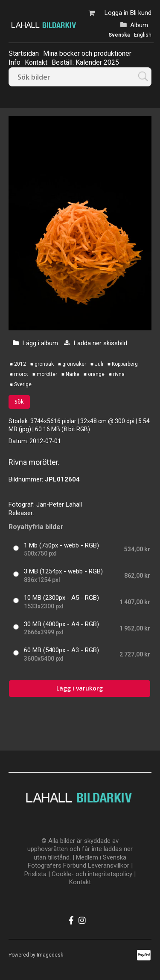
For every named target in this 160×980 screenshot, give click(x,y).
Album (139, 25)
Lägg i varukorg (80, 688)
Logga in (116, 13)
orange (96, 374)
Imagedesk (50, 955)
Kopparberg (125, 364)
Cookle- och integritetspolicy (92, 874)
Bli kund (141, 13)
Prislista (35, 874)
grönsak (44, 364)
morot (21, 374)
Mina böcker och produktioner (87, 53)
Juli (99, 364)
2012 (20, 364)
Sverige (23, 384)
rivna (119, 374)
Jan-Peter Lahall (59, 504)
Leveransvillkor (109, 865)
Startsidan (24, 53)
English (143, 35)
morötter (47, 374)
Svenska (119, 35)
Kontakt (80, 882)
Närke (73, 374)
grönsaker (74, 364)
